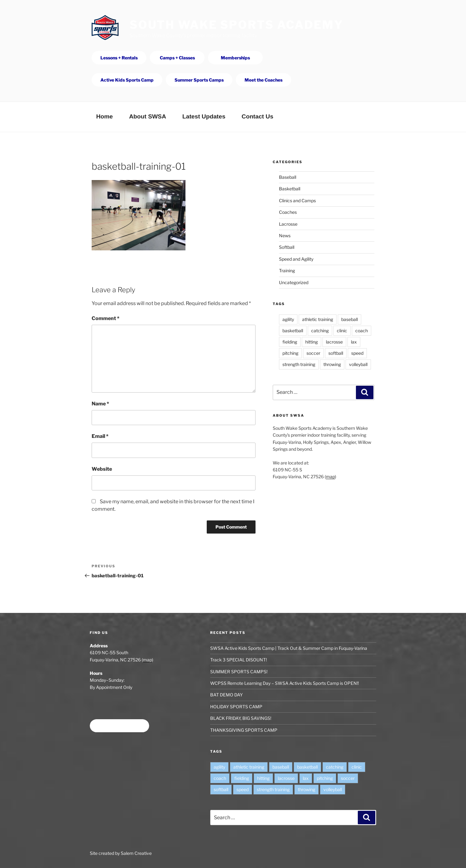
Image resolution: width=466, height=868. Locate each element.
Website (102, 469)
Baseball (288, 177)
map (330, 477)
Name (100, 404)
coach (362, 331)
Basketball (290, 189)
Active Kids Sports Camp (127, 80)
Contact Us (258, 116)
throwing (332, 364)
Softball (287, 247)
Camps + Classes (177, 58)
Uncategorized (294, 282)
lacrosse (334, 342)
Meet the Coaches (263, 80)
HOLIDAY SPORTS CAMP (236, 707)
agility (288, 319)
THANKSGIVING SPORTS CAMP (244, 730)
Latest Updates (204, 116)
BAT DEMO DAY (226, 695)
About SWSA (148, 116)
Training (287, 271)
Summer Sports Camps (199, 80)
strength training (299, 364)
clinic (342, 331)
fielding (290, 342)
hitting (312, 342)
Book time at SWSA (119, 726)
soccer (313, 353)
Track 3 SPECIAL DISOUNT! (238, 660)
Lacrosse (288, 224)
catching (320, 331)
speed (357, 353)
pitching (290, 353)
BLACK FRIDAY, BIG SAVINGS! (241, 718)
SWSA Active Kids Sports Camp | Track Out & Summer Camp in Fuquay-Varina (289, 648)
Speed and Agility (296, 259)
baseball (349, 319)
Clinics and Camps (297, 201)
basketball (293, 331)
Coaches (288, 212)
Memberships (235, 58)
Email (100, 436)
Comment (106, 318)
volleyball (358, 364)
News (285, 236)
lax (354, 342)
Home (104, 116)
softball (336, 353)
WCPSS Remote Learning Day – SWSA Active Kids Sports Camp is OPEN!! (284, 683)
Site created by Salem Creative (121, 853)
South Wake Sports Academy (236, 25)
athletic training (318, 319)
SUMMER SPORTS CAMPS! (239, 672)
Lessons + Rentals (119, 58)
